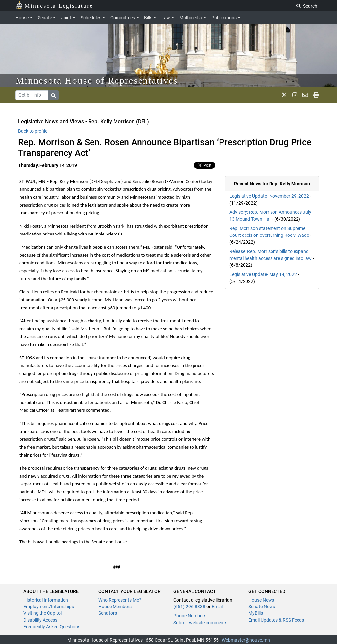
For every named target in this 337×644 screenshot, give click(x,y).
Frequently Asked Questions (52, 627)
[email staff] (305, 95)
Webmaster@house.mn (246, 640)
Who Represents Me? (120, 600)
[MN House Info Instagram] (295, 95)
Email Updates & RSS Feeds (276, 620)
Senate (45, 18)
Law (166, 18)
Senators (108, 613)
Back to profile (33, 131)
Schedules (91, 18)
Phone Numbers (190, 616)
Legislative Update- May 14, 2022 (263, 274)
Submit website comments (200, 623)
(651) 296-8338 (189, 607)
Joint (66, 18)
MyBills (256, 613)
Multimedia (191, 18)
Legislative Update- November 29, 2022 (269, 196)
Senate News (262, 607)
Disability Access (40, 620)
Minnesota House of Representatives (97, 80)
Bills (148, 18)
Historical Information (46, 600)
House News (261, 600)
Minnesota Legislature (54, 5)
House (22, 18)
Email (217, 607)
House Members (115, 607)
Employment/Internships (49, 607)
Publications (224, 18)
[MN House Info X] (284, 95)
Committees (123, 18)
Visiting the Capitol (42, 613)
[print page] (316, 95)
